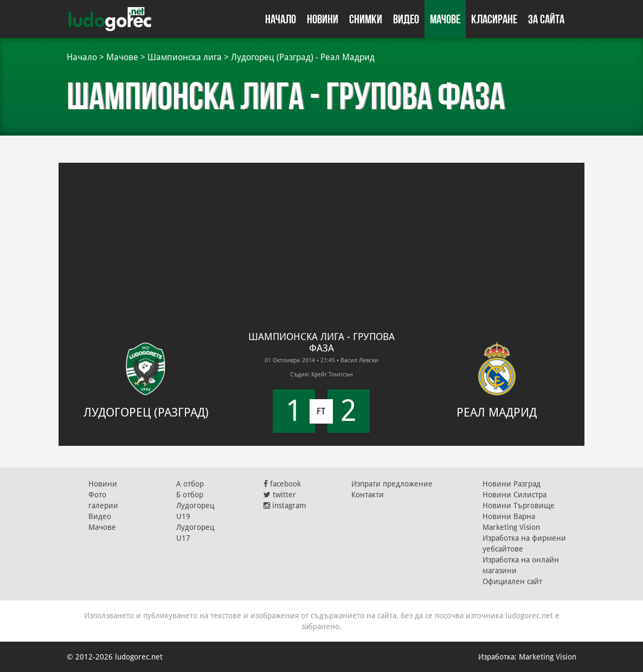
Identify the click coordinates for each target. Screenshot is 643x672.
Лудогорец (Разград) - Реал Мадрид (303, 57)
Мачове (445, 19)
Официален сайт (512, 581)
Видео (406, 19)
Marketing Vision (511, 527)
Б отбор (190, 495)
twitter (280, 495)
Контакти (368, 495)
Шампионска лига (185, 57)
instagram (285, 505)
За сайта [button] (546, 19)
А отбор (190, 484)
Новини (323, 19)
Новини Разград (512, 484)
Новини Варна (509, 516)
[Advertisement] (321, 239)
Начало (281, 19)
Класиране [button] (494, 19)
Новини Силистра (515, 495)
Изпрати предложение (392, 484)
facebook (282, 484)
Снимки (366, 19)
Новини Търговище (519, 505)
